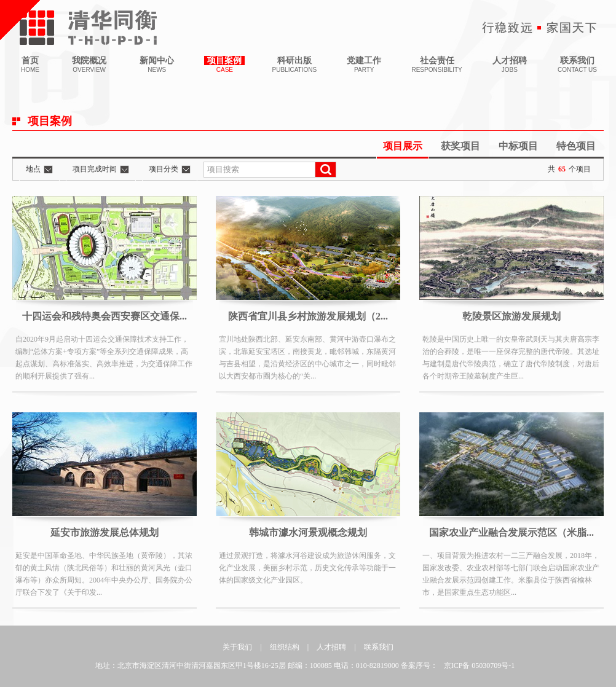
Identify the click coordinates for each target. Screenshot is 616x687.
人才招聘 (331, 647)
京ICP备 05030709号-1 (480, 665)
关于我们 (237, 647)
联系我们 (379, 647)
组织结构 (285, 647)
